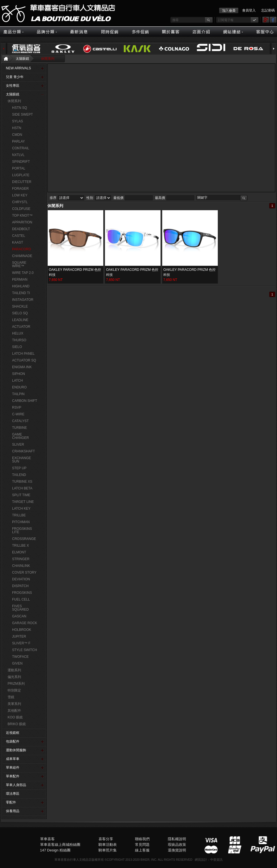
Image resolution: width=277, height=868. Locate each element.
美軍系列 (14, 704)
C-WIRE (18, 414)
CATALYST (20, 421)
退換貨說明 (177, 850)
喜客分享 (106, 839)
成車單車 (13, 759)
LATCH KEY (21, 509)
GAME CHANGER (20, 436)
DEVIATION (21, 579)
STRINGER (21, 559)
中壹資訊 (216, 860)
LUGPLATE (21, 175)
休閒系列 (48, 59)
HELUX (18, 333)
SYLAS (18, 121)
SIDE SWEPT (22, 114)
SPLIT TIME (21, 495)
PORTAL (19, 168)
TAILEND (19, 475)
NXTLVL (18, 155)
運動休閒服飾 (16, 750)
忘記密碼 (268, 10)
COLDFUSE (21, 209)
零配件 (11, 802)
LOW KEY (20, 195)
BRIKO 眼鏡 (17, 724)
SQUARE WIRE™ (19, 264)
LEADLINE (20, 320)
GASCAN (19, 616)
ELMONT (19, 552)
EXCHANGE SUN (21, 460)
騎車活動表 (108, 845)
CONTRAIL (21, 148)
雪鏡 (11, 697)
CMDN (17, 135)
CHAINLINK (21, 566)
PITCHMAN (21, 522)
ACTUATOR (21, 327)
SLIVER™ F (21, 643)
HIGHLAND (21, 286)
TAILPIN (18, 394)
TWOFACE (20, 657)
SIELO (17, 347)
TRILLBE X (20, 546)
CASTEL (19, 236)
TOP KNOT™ (22, 216)
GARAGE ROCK (25, 623)
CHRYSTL (20, 202)
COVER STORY (24, 572)
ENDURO (19, 387)
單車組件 (13, 768)
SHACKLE (20, 306)
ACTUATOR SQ (24, 360)
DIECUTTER (22, 182)
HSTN (17, 128)
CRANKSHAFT (23, 451)
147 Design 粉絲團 (55, 850)
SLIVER (18, 445)
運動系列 (14, 670)
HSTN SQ (20, 108)
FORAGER (20, 189)
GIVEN (17, 663)
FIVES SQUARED (20, 608)
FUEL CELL (21, 599)
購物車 (258, 223)
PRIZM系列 (16, 684)
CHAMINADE (22, 256)
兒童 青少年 (15, 77)
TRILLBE (19, 515)
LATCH (17, 381)
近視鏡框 (13, 733)
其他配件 (14, 711)
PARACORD (21, 249)
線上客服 (258, 229)
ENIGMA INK (22, 367)
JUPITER (19, 636)
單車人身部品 (16, 785)
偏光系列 (14, 677)
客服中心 (258, 211)
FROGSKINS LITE (22, 530)
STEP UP (19, 468)
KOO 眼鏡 (15, 717)
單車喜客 (47, 839)
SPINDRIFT (21, 162)
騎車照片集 (108, 850)
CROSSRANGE (24, 539)
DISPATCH (20, 586)
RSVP (17, 407)
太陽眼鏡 (22, 59)
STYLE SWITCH (25, 650)
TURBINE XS (22, 482)
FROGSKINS (22, 593)
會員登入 (249, 10)
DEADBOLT (21, 229)
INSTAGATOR (23, 300)
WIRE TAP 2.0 (23, 273)
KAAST (18, 242)
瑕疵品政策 (177, 845)
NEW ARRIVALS (18, 68)
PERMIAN (20, 280)
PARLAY (19, 141)
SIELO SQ (20, 313)
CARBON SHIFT (25, 401)
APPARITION (22, 222)
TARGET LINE (23, 502)
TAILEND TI (21, 293)
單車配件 (13, 776)
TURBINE (20, 428)
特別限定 (14, 690)
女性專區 (13, 86)
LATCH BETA (22, 488)
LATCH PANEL (23, 354)
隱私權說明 (177, 839)
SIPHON (19, 374)
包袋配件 (13, 741)
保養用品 (13, 811)
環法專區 (13, 794)
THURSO (19, 340)
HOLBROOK (22, 630)
